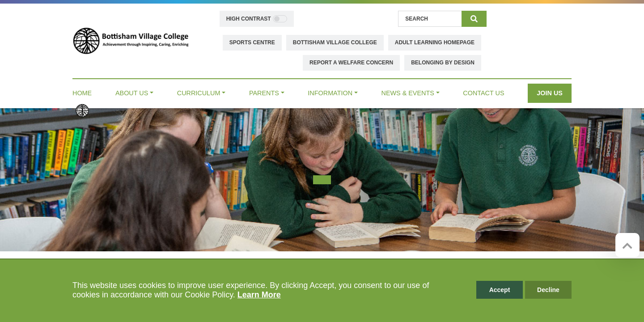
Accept (500, 290)
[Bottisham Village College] (131, 40)
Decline (548, 290)
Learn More (259, 295)
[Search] (430, 19)
